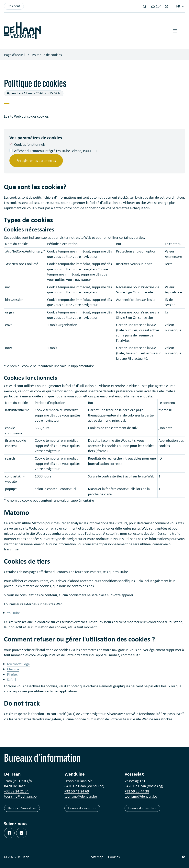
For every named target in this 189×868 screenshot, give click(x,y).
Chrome (13, 669)
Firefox (12, 674)
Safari (11, 679)
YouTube (13, 613)
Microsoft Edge (18, 664)
